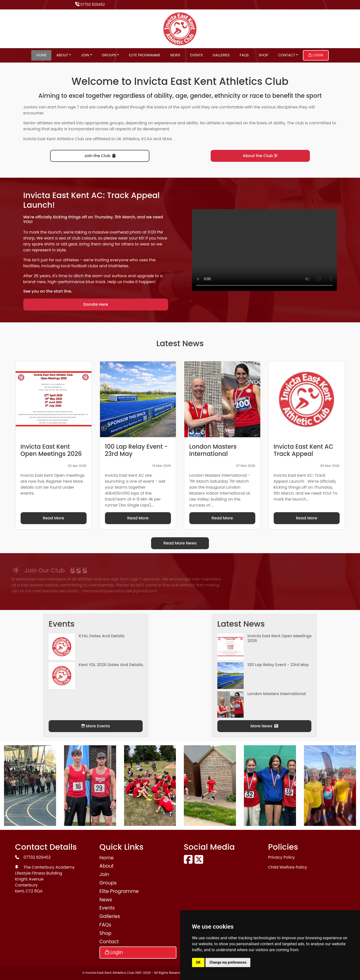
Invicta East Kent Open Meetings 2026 (279, 638)
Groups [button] (109, 55)
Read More (53, 518)
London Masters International (277, 694)
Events (196, 55)
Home (41, 55)
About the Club (260, 156)
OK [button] (198, 962)
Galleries (221, 55)
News (175, 55)
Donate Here (96, 304)
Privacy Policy (282, 857)
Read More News (180, 543)
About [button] (62, 55)
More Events (96, 726)
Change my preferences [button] (228, 962)
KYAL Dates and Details (102, 636)
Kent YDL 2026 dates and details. (111, 665)
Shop (263, 55)
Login (316, 55)
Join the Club (100, 156)
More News (264, 726)
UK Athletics (128, 139)
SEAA (167, 139)
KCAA (147, 139)
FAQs (244, 55)
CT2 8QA (34, 891)
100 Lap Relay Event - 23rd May (278, 665)
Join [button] (85, 55)
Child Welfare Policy (288, 867)
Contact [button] (287, 55)
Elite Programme (145, 55)
